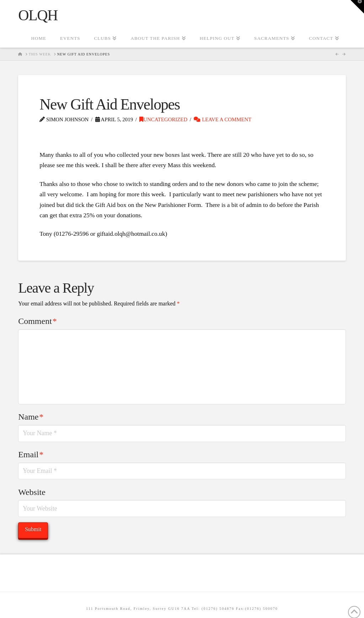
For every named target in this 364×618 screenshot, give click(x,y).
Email (31, 454)
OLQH (38, 15)
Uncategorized (163, 119)
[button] (357, 7)
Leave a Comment (223, 119)
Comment (37, 321)
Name (31, 417)
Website (32, 492)
